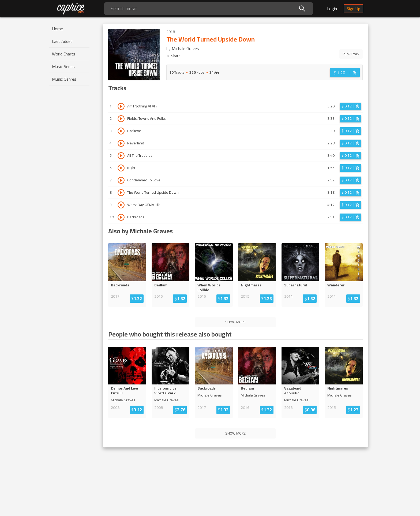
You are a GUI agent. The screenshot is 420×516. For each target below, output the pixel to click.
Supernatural (296, 285)
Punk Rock (351, 54)
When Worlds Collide (209, 287)
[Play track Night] (121, 168)
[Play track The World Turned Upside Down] (121, 193)
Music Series (63, 66)
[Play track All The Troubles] (121, 156)
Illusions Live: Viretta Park (166, 391)
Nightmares (251, 285)
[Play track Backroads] (121, 217)
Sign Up (353, 9)
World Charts (64, 54)
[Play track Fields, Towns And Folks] (121, 119)
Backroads (120, 285)
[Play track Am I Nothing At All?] (121, 106)
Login (332, 9)
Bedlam (161, 285)
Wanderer (336, 285)
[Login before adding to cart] (345, 72)
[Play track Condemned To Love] (121, 180)
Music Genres (64, 79)
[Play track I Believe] (121, 131)
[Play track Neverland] (121, 143)
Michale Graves (185, 48)
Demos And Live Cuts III (124, 391)
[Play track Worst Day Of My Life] (121, 205)
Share (173, 56)
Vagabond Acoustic (293, 391)
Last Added (62, 41)
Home (57, 29)
